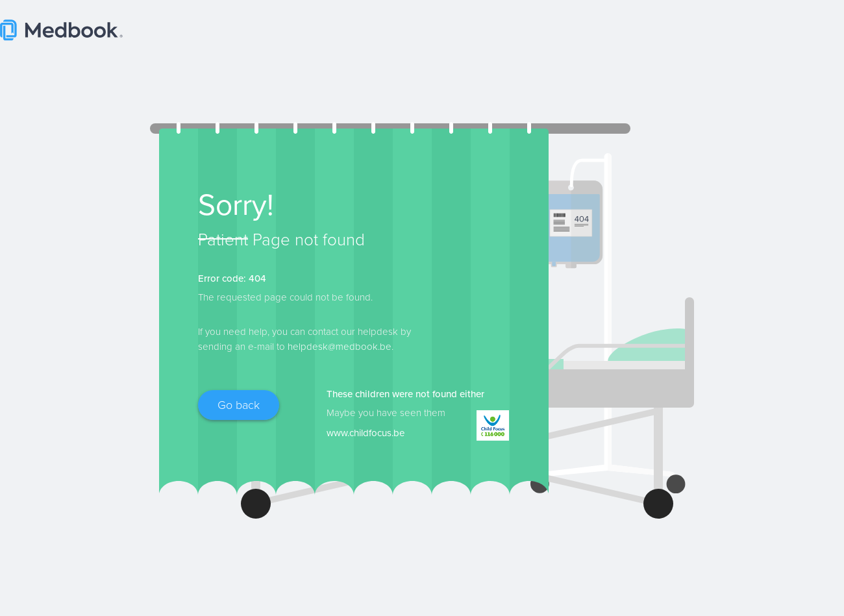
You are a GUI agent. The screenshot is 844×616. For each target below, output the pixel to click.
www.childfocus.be (366, 433)
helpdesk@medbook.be (340, 347)
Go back (239, 405)
